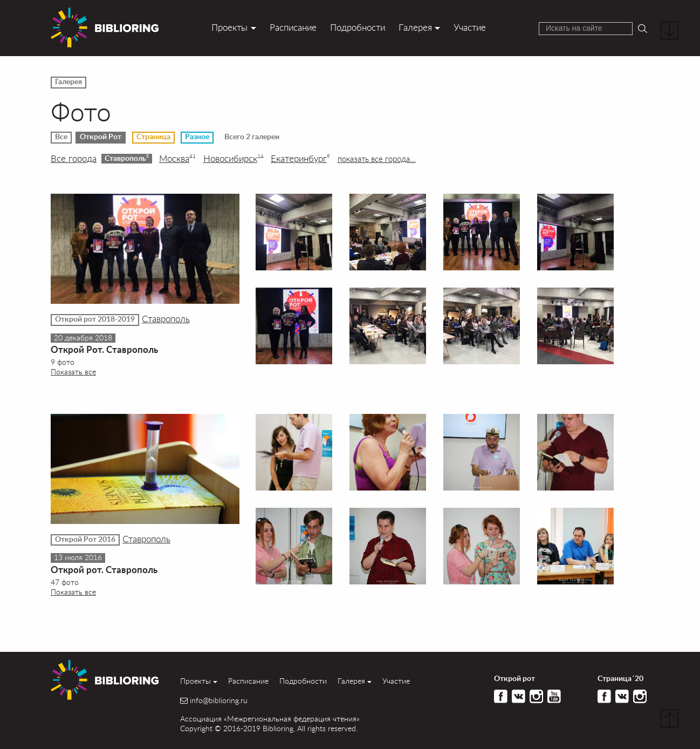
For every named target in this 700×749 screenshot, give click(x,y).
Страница (153, 137)
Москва (177, 159)
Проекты (229, 27)
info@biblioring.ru (219, 700)
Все (61, 137)
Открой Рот (101, 137)
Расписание (293, 27)
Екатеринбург (300, 159)
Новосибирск (234, 159)
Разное (197, 137)
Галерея (415, 27)
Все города (74, 159)
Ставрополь (127, 158)
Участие (470, 27)
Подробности (358, 27)
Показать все (73, 372)
